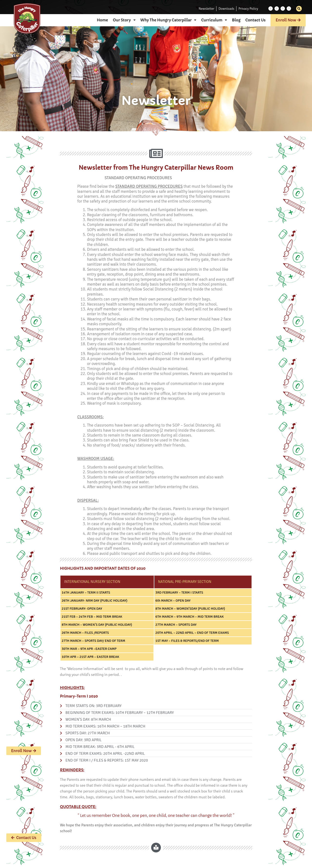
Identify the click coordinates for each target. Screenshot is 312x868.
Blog (236, 20)
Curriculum (214, 20)
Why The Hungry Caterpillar (168, 20)
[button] (299, 9)
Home (102, 20)
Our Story (124, 20)
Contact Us (256, 20)
